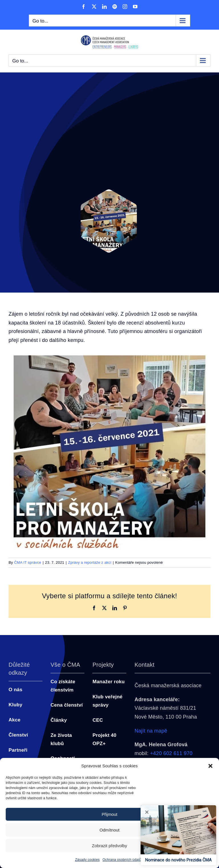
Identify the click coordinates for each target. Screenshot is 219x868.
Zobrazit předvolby (109, 846)
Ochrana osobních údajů (122, 860)
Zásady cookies (87, 860)
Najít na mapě (151, 731)
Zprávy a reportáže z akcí (90, 562)
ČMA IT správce (28, 562)
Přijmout (109, 814)
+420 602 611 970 (171, 753)
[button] (210, 766)
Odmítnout (109, 830)
